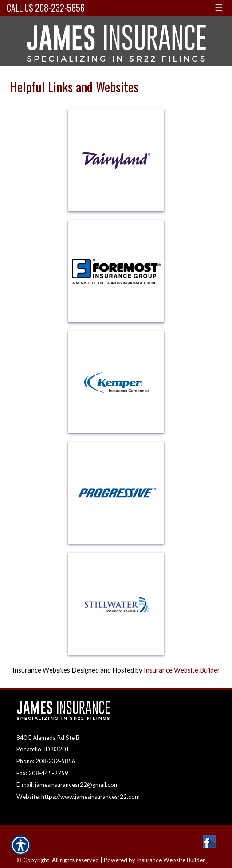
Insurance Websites (41, 670)
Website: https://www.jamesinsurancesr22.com (78, 797)
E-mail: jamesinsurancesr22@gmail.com (68, 785)
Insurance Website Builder (182, 670)
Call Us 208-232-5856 (46, 8)
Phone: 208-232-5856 (46, 761)
